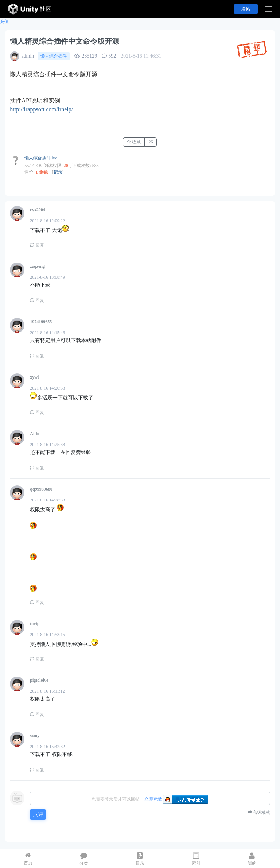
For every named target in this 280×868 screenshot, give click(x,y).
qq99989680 (41, 489)
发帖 (246, 9)
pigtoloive (39, 680)
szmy (35, 736)
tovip (35, 624)
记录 (58, 172)
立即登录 (153, 799)
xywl (34, 377)
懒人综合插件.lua (41, 158)
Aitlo (34, 434)
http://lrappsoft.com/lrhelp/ (41, 109)
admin (28, 56)
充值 (4, 22)
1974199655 (41, 322)
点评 (38, 815)
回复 (37, 245)
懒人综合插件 (54, 56)
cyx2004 (37, 210)
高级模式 (261, 813)
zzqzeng (37, 266)
